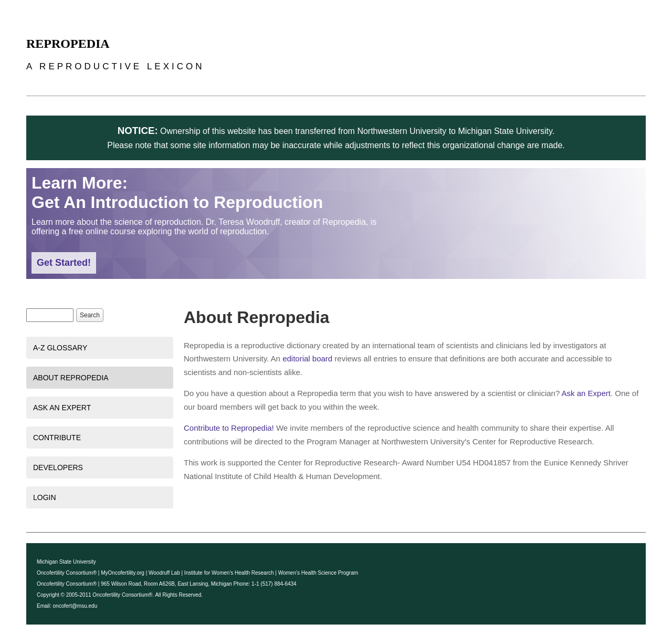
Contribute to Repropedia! (229, 428)
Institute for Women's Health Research (229, 573)
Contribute (57, 438)
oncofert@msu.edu (75, 606)
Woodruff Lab (164, 573)
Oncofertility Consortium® (67, 573)
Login (45, 497)
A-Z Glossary (60, 348)
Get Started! (64, 263)
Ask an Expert (62, 408)
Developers (58, 467)
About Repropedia (71, 378)
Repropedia (68, 44)
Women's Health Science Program (318, 573)
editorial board (307, 358)
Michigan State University (66, 562)
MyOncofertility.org (123, 573)
